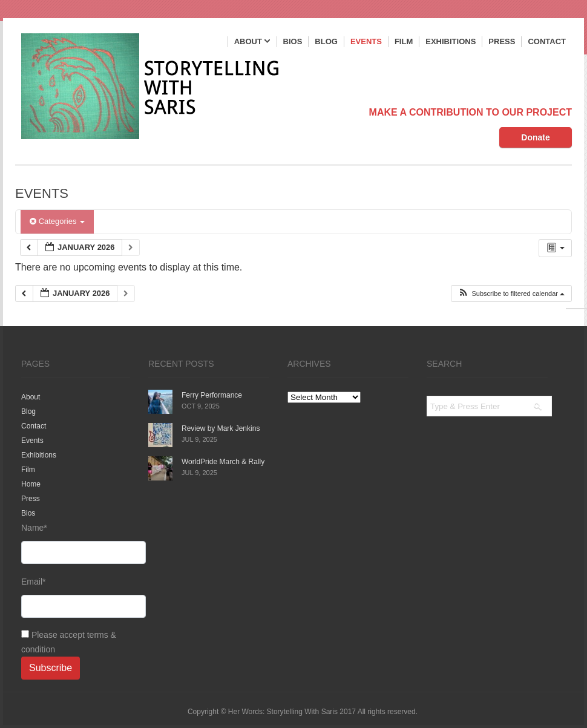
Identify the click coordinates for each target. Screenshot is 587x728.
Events (366, 41)
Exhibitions (451, 41)
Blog (326, 41)
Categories (57, 221)
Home (31, 484)
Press (502, 41)
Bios (293, 41)
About (252, 42)
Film (404, 41)
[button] (511, 294)
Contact (547, 41)
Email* (76, 597)
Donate (535, 137)
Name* (76, 543)
